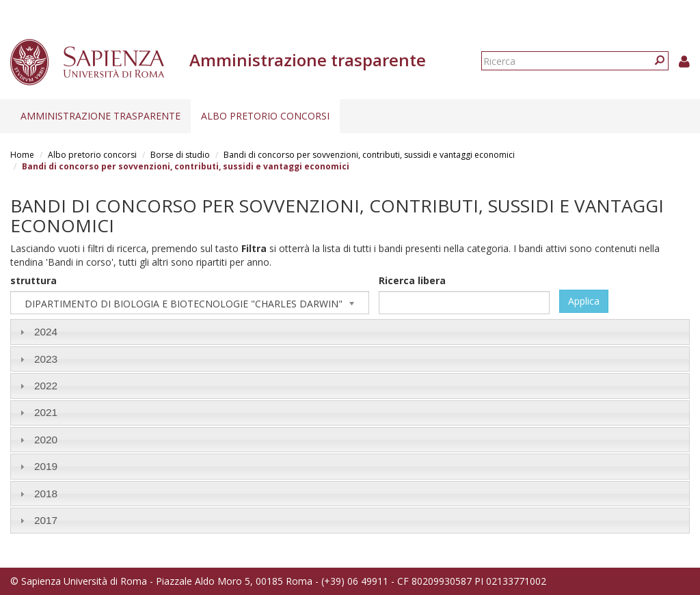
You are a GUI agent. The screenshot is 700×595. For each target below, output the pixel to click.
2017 (46, 520)
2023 (46, 359)
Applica (584, 301)
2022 (46, 386)
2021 (46, 412)
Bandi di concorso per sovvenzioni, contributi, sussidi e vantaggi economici (369, 155)
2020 (46, 440)
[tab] (350, 332)
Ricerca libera (412, 280)
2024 (46, 332)
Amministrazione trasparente (100, 116)
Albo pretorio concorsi (265, 116)
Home (22, 155)
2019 (46, 466)
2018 (46, 494)
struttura (33, 280)
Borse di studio (180, 155)
